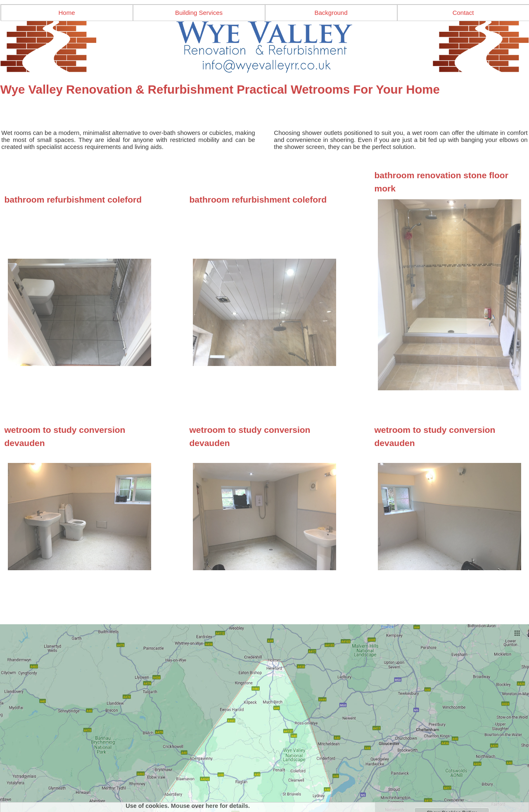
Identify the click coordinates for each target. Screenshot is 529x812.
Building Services (199, 13)
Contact (463, 13)
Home (66, 13)
